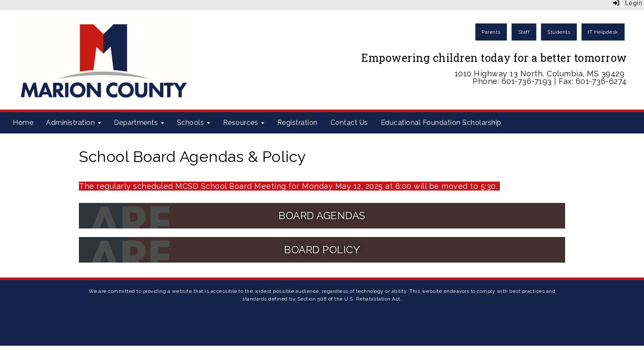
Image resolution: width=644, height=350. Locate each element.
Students (559, 32)
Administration (74, 123)
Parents (491, 32)
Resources (244, 123)
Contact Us (349, 123)
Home (23, 123)
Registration (297, 123)
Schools (194, 123)
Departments (139, 123)
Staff (524, 32)
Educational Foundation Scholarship (441, 123)
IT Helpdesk (603, 32)
